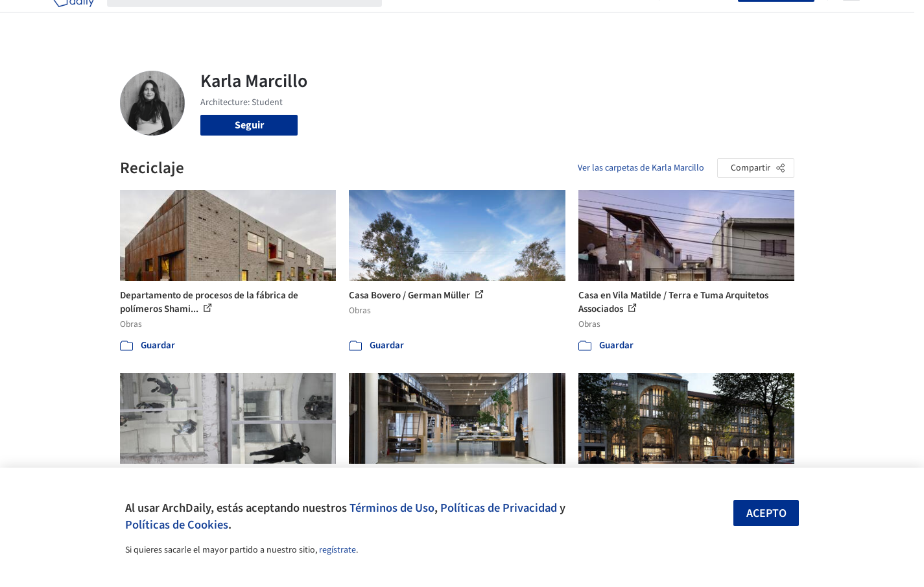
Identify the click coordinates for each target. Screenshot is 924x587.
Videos (631, 18)
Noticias (587, 18)
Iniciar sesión (701, 18)
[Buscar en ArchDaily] (255, 18)
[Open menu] (851, 18)
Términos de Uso (392, 508)
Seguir (249, 125)
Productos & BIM (522, 18)
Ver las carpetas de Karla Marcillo (641, 168)
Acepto (766, 513)
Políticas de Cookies (177, 525)
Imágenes (453, 18)
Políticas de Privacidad (499, 508)
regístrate (338, 550)
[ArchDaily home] (73, 18)
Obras (408, 18)
